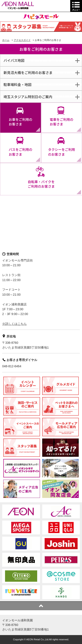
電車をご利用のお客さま (61, 122)
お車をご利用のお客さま (21, 122)
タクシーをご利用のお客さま (61, 152)
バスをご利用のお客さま (21, 152)
